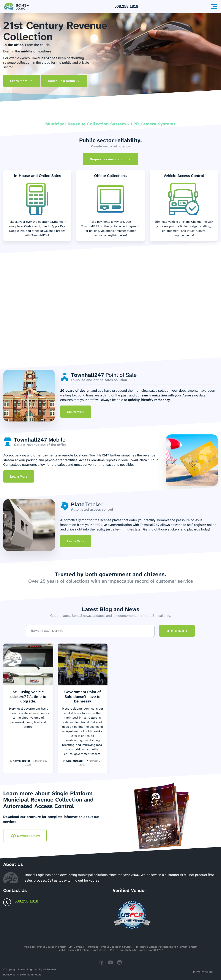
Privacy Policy (203, 972)
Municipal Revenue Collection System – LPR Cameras (54, 947)
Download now (25, 836)
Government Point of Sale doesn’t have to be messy (83, 697)
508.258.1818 (126, 6)
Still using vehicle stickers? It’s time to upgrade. (28, 697)
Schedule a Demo (64, 81)
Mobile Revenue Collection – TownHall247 (82, 950)
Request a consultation (110, 159)
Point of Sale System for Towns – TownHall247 (137, 950)
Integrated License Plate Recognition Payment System (167, 947)
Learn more (21, 81)
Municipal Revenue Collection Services (110, 947)
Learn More (76, 412)
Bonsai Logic (26, 969)
